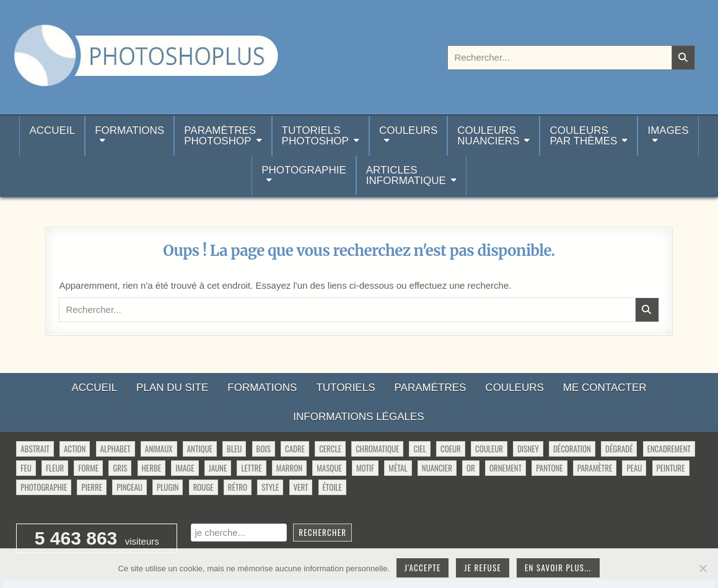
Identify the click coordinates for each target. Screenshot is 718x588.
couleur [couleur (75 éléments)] (489, 449)
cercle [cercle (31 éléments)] (330, 449)
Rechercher (322, 532)
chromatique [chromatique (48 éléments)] (377, 449)
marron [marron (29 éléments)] (289, 468)
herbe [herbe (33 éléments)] (151, 468)
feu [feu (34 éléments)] (26, 468)
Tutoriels (345, 388)
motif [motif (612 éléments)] (365, 468)
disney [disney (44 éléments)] (528, 449)
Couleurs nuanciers (488, 136)
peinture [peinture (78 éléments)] (671, 468)
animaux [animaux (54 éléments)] (159, 449)
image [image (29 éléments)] (185, 468)
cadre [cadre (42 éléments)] (295, 449)
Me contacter (605, 388)
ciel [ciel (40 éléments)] (419, 449)
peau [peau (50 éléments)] (634, 468)
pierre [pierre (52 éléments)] (92, 487)
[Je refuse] (703, 568)
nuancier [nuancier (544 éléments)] (437, 468)
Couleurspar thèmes (583, 136)
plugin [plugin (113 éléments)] (168, 487)
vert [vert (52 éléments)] (301, 487)
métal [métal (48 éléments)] (398, 468)
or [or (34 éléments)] (471, 468)
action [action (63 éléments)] (75, 449)
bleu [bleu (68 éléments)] (234, 449)
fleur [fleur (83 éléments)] (55, 468)
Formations (129, 130)
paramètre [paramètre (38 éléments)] (595, 468)
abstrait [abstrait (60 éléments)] (35, 449)
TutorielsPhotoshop (315, 136)
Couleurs (408, 130)
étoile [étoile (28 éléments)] (332, 487)
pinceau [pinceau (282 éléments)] (129, 487)
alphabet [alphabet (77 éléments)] (116, 449)
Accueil (52, 136)
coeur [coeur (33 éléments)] (451, 449)
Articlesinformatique (406, 175)
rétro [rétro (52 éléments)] (238, 487)
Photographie (304, 170)
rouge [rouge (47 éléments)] (204, 487)
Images (668, 130)
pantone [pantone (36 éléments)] (549, 468)
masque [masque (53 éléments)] (329, 468)
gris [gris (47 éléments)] (120, 468)
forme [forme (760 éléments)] (88, 468)
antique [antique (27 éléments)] (200, 449)
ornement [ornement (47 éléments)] (506, 468)
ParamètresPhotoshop (220, 136)
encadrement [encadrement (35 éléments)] (669, 449)
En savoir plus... (558, 568)
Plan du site (172, 388)
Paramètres (430, 388)
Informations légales (358, 417)
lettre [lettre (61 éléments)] (251, 468)
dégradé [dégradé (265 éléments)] (619, 449)
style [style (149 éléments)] (270, 487)
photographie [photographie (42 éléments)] (44, 487)
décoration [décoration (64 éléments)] (572, 449)
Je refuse (483, 568)
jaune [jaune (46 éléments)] (218, 468)
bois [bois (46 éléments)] (264, 449)
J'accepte (422, 568)
